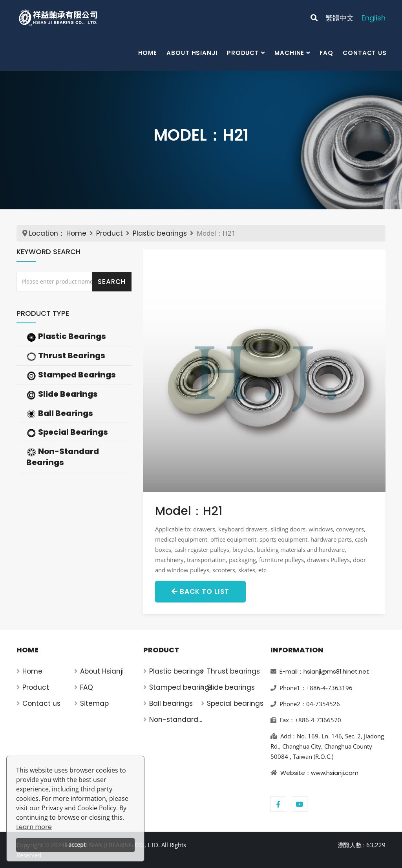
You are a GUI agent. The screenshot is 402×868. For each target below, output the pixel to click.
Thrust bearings (233, 671)
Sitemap (94, 703)
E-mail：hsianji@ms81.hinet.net (324, 671)
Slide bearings (231, 687)
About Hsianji (192, 53)
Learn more (34, 827)
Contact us (365, 53)
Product (243, 53)
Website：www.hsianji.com (319, 773)
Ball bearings (171, 703)
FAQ (326, 53)
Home (148, 53)
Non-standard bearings (174, 720)
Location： (47, 233)
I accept (75, 845)
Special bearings (235, 703)
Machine (289, 53)
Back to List (200, 591)
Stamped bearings (181, 687)
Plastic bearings (160, 233)
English (374, 18)
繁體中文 (340, 18)
